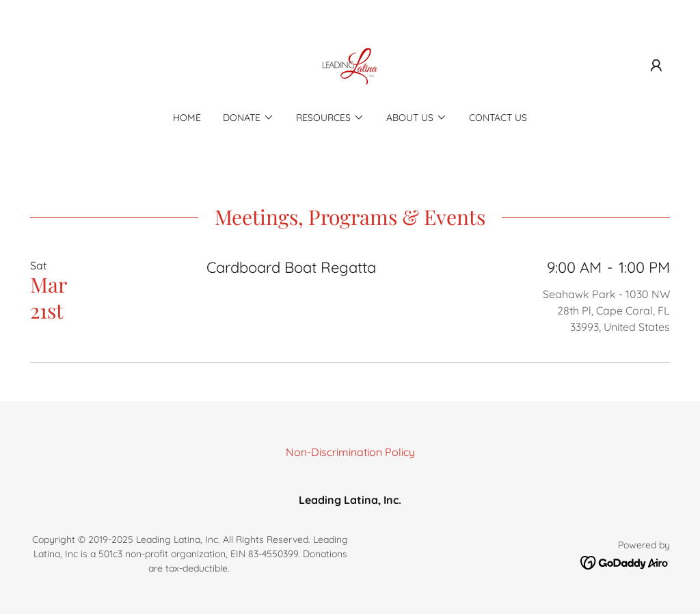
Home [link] (187, 118)
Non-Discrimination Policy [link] (350, 452)
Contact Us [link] (498, 118)
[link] (350, 64)
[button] (656, 66)
